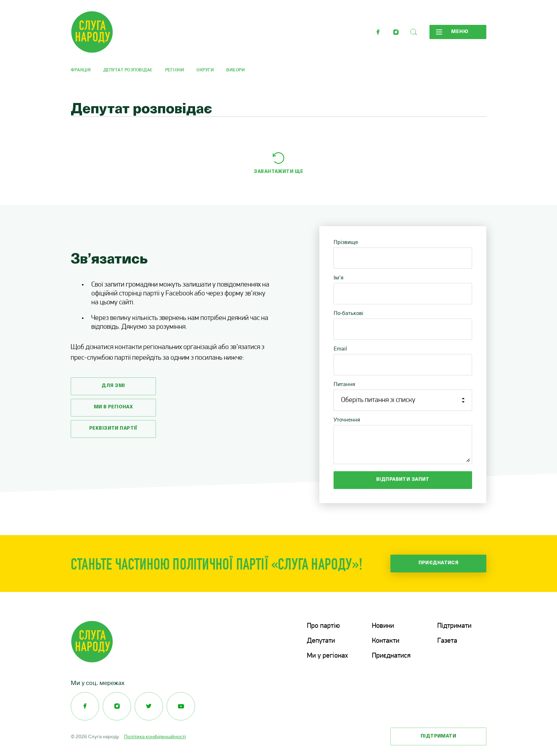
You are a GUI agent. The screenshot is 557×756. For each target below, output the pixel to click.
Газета (447, 641)
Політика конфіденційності (155, 736)
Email (340, 349)
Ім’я (339, 278)
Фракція (81, 70)
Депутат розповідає (128, 70)
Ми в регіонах (113, 407)
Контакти (386, 641)
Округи (205, 70)
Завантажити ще (278, 172)
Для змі (113, 386)
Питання (344, 384)
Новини (383, 626)
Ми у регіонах (328, 656)
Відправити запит (403, 480)
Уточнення (347, 420)
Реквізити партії (113, 428)
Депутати (321, 641)
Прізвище (346, 242)
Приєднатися (439, 563)
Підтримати (454, 626)
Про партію (323, 626)
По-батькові (348, 313)
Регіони (175, 70)
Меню (452, 32)
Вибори (236, 70)
